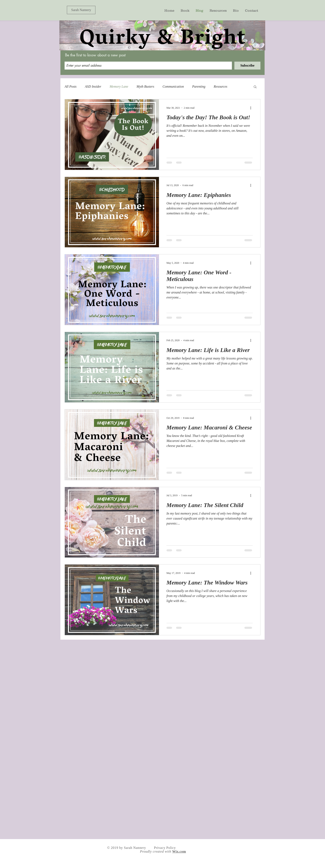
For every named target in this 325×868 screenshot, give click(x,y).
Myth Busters (145, 86)
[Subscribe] (247, 66)
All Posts (71, 86)
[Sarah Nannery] (81, 10)
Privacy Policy (165, 848)
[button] (255, 87)
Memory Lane (119, 86)
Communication (173, 86)
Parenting (199, 86)
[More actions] (252, 108)
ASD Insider (93, 86)
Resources (221, 86)
